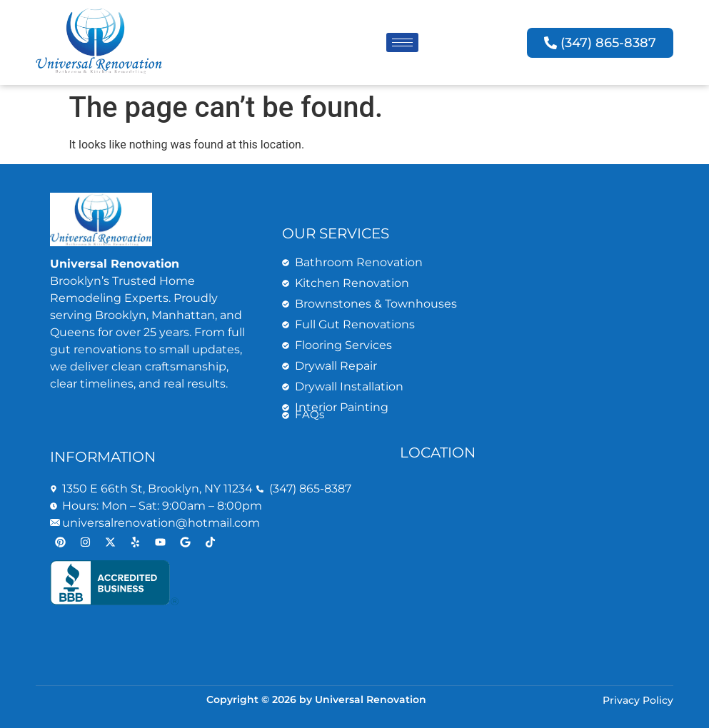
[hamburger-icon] (402, 42)
